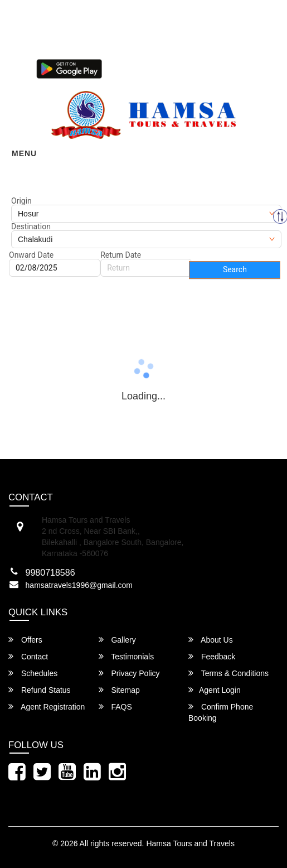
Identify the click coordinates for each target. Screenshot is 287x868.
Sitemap (119, 690)
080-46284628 (69, 49)
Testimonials (127, 656)
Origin (21, 201)
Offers (25, 640)
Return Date (121, 255)
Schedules (33, 673)
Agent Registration (47, 707)
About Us (211, 640)
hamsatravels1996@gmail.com (79, 585)
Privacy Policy (129, 673)
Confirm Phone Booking (221, 712)
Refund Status (40, 690)
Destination (31, 226)
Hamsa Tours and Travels (190, 843)
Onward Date (31, 255)
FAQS (115, 707)
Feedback (212, 656)
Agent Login (135, 68)
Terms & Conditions (228, 673)
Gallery (117, 640)
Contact (28, 656)
